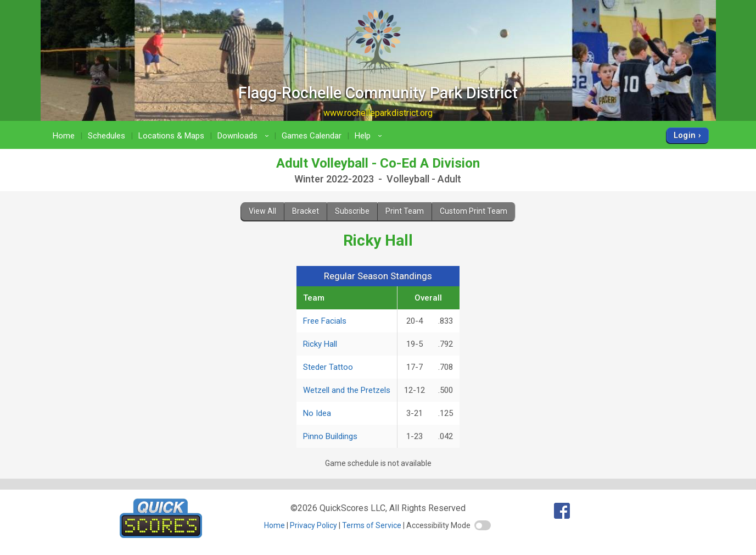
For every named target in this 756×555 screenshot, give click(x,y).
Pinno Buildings (330, 436)
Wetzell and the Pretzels (347, 390)
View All (262, 211)
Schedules (107, 136)
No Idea (317, 413)
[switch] (483, 525)
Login (685, 135)
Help (370, 136)
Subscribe (352, 211)
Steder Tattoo (328, 367)
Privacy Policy (313, 525)
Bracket (306, 211)
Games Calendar (312, 136)
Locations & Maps (171, 136)
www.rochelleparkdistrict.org (378, 113)
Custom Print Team (474, 211)
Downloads (245, 136)
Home (64, 136)
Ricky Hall (320, 344)
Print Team (405, 211)
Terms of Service (372, 525)
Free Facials (325, 321)
